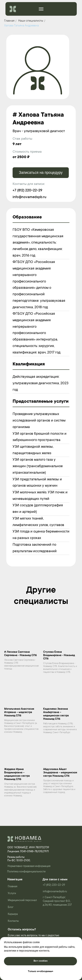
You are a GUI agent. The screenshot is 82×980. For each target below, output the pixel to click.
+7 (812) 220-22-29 (27, 191)
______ (40, 8)
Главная (9, 21)
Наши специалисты (31, 21)
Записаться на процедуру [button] (41, 173)
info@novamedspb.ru (29, 197)
